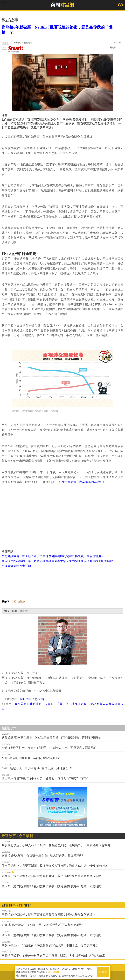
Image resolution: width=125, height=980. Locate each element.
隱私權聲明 (54, 972)
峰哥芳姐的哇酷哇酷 (28, 704)
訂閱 (14, 602)
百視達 (21, 602)
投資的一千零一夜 (57, 704)
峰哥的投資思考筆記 (33, 699)
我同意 (103, 972)
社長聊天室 (79, 704)
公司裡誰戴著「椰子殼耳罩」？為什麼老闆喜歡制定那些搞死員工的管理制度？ (53, 556)
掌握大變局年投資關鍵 (16, 566)
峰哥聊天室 (16, 49)
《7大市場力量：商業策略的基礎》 (80, 482)
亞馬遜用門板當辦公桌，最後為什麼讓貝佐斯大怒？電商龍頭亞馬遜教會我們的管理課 (57, 561)
